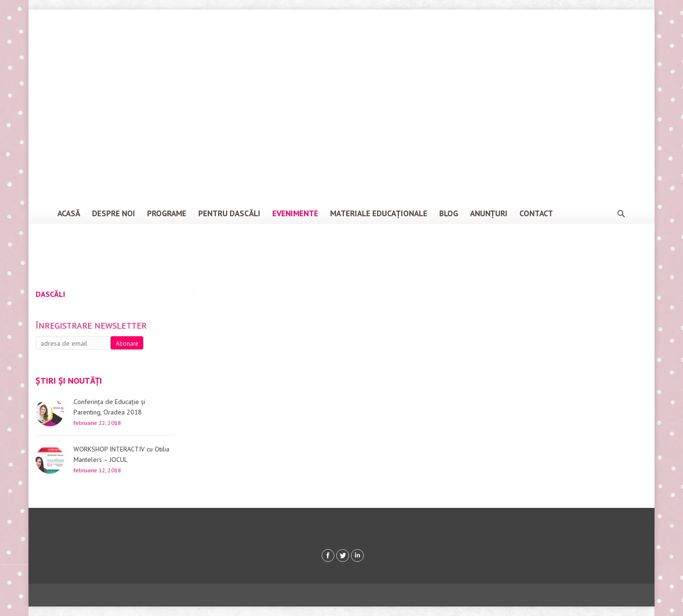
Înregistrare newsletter (91, 326)
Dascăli (50, 294)
